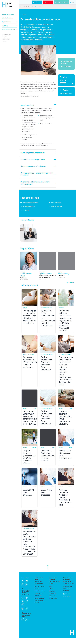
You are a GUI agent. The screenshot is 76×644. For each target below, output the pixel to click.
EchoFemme (26, 208)
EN (73, 3)
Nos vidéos (67, 600)
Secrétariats (64, 64)
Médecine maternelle (56, 204)
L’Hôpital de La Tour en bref (54, 588)
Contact (5, 41)
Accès (50, 592)
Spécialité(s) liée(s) (66, 61)
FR (71, 3)
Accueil (22, 7)
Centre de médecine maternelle (40, 7)
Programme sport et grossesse (31, 200)
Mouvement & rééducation (39, 600)
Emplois (5, 37)
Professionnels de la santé (10, 30)
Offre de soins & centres (8, 14)
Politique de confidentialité (53, 603)
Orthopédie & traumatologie (39, 588)
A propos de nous (7, 35)
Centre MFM (30, 96)
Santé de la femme (56, 200)
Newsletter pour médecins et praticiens (68, 594)
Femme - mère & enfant (39, 593)
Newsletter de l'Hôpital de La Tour (68, 588)
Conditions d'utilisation (52, 598)
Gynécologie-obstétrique (29, 204)
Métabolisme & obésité (39, 608)
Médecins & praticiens (8, 18)
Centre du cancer (39, 604)
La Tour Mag (10, 26)
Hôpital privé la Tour (7, 5)
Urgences (48, 2)
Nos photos (67, 603)
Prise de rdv (37, 2)
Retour (23, 14)
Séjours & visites (10, 22)
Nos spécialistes (65, 66)
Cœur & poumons (39, 597)
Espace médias (6, 39)
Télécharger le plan (66, 94)
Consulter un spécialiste (62, 2)
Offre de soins (29, 7)
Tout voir (72, 282)
